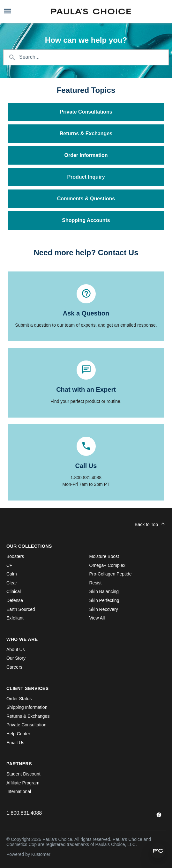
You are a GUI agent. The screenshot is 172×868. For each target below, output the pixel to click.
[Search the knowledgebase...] (86, 57)
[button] (158, 851)
